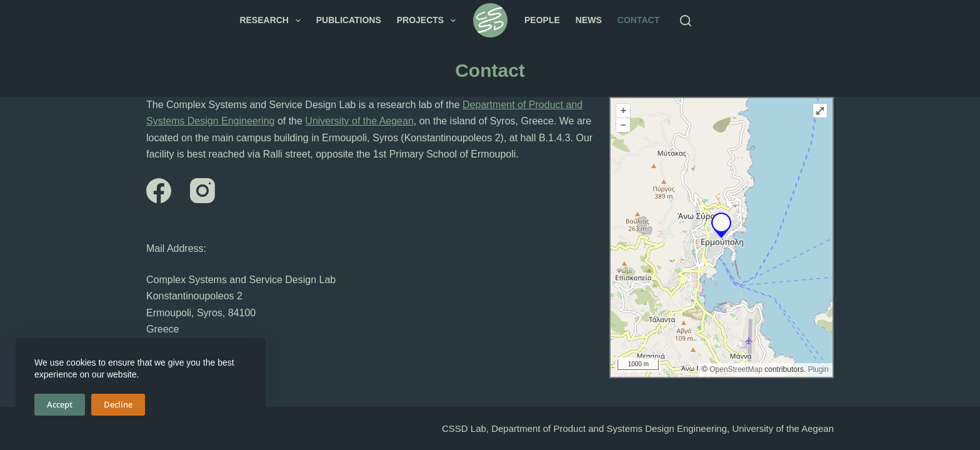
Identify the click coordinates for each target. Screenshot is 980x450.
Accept (60, 404)
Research (272, 21)
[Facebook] (159, 191)
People (542, 20)
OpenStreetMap (736, 369)
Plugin (817, 369)
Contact (638, 20)
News (589, 20)
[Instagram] (202, 191)
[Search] (686, 21)
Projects (429, 21)
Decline (118, 404)
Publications (349, 20)
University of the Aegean (359, 121)
